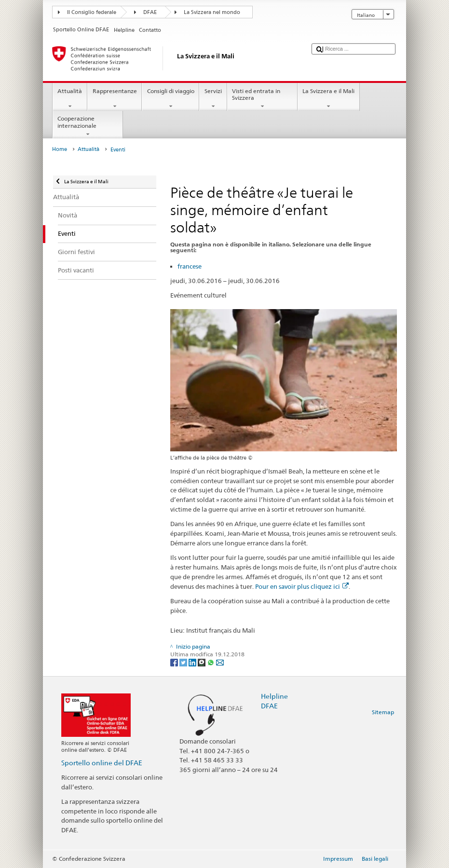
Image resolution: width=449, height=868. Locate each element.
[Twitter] (184, 662)
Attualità (70, 99)
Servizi (213, 99)
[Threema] (202, 662)
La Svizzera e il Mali (329, 99)
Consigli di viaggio (170, 99)
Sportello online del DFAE (102, 763)
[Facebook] (175, 662)
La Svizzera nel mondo (212, 12)
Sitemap (383, 712)
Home (60, 149)
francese (190, 266)
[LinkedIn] (193, 662)
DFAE (150, 12)
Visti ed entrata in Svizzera (262, 99)
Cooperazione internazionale (88, 126)
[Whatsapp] (211, 662)
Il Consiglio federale (92, 12)
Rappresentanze (115, 99)
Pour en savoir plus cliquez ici (302, 586)
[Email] (220, 662)
